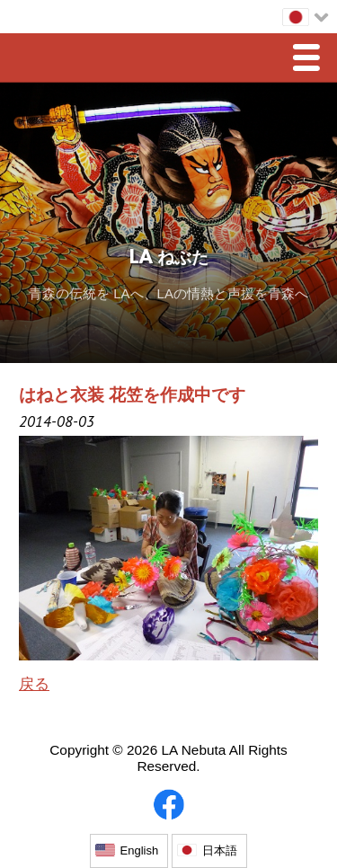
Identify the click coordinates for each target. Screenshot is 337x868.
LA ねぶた (169, 259)
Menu (311, 60)
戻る (34, 684)
